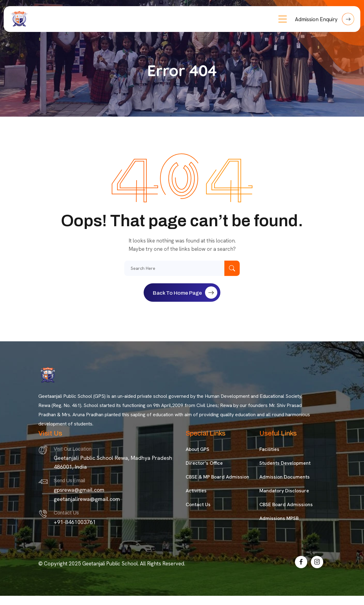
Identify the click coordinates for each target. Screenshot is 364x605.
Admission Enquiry (325, 19)
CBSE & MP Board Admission (217, 477)
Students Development (285, 463)
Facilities (269, 449)
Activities (196, 491)
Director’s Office (204, 463)
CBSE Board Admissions (286, 504)
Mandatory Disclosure (284, 491)
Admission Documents (285, 477)
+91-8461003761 (75, 522)
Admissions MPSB (279, 518)
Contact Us (198, 504)
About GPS (197, 449)
